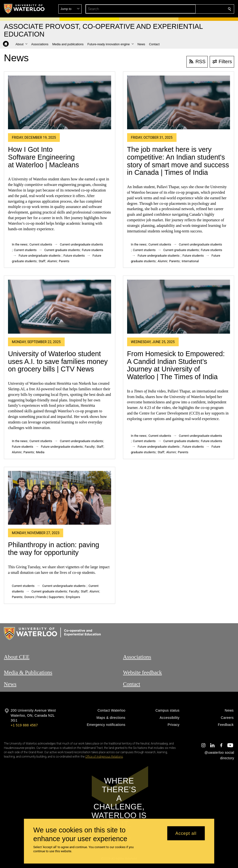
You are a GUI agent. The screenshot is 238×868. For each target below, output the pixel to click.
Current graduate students (62, 250)
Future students (92, 250)
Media (40, 452)
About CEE (17, 657)
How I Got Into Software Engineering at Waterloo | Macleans (43, 157)
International (190, 261)
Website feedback (142, 672)
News (10, 684)
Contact (132, 684)
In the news (20, 244)
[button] (194, 9)
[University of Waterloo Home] (24, 9)
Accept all (186, 833)
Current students (41, 244)
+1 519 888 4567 (24, 725)
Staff (42, 261)
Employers (73, 597)
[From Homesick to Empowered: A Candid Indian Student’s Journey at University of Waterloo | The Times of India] (179, 307)
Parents (64, 261)
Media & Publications (28, 672)
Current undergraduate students (81, 244)
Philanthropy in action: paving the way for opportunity (54, 549)
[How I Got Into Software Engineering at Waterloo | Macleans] (60, 103)
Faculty (90, 447)
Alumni (52, 261)
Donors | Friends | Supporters (44, 597)
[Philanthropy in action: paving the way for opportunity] (60, 498)
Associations (137, 657)
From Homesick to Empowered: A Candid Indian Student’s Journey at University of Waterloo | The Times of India (176, 365)
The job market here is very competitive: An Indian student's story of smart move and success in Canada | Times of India (178, 161)
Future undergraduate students (40, 256)
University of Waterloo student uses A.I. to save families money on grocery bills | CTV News (58, 361)
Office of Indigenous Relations (104, 757)
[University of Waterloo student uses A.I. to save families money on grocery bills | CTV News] (60, 307)
